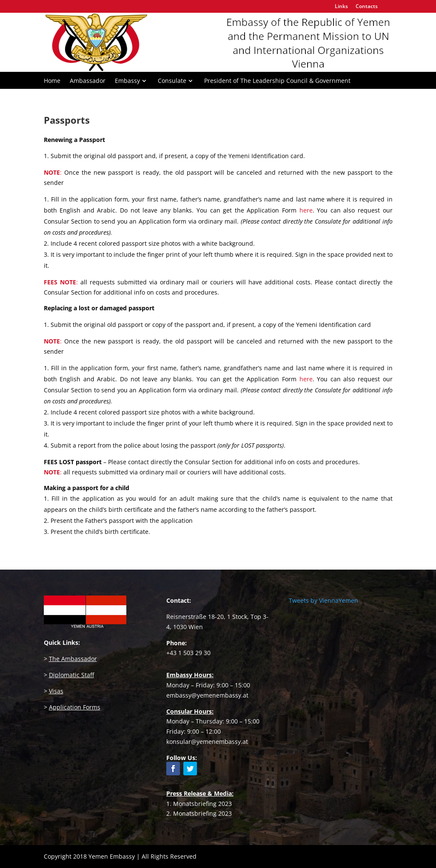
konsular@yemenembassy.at (207, 742)
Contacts (367, 7)
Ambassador (88, 81)
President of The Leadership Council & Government (277, 81)
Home (52, 81)
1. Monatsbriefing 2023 (199, 804)
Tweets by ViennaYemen (323, 600)
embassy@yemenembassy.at (207, 695)
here (306, 379)
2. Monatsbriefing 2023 (199, 813)
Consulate (172, 81)
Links (341, 7)
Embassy (127, 81)
